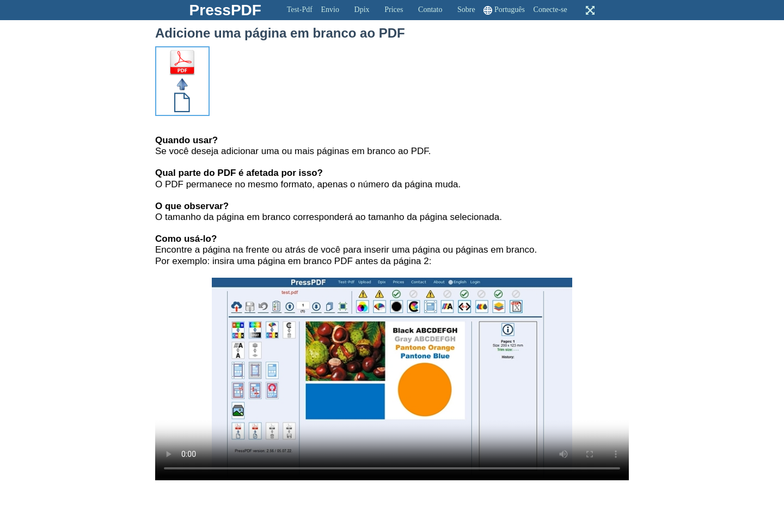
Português (510, 10)
